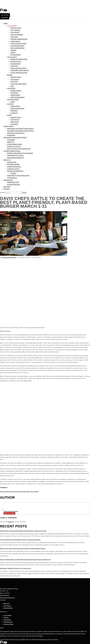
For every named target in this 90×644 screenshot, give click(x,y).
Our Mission (7, 606)
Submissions (7, 620)
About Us (6, 603)
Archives (6, 617)
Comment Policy (9, 624)
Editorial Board (8, 608)
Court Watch (7, 615)
